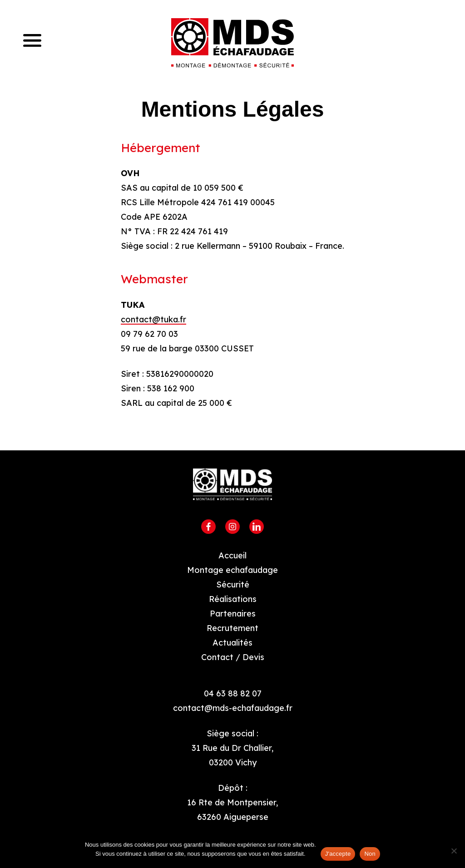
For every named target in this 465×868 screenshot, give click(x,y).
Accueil (232, 555)
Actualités (232, 643)
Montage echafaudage (232, 570)
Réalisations (233, 599)
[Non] (454, 851)
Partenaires (233, 614)
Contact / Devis (233, 657)
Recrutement (232, 628)
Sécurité (233, 584)
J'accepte (338, 854)
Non (370, 854)
